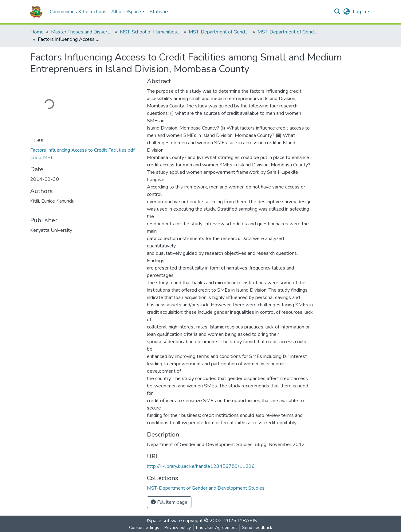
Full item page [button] (169, 502)
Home (37, 32)
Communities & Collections (78, 12)
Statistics (160, 12)
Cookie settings (144, 528)
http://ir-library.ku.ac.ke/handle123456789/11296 (201, 466)
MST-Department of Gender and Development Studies (219, 32)
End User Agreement (216, 528)
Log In (359, 12)
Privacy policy (178, 528)
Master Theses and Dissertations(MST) (82, 32)
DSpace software (163, 521)
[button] (346, 12)
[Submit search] (337, 12)
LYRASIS (247, 521)
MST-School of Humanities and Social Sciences (151, 32)
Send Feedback (257, 528)
